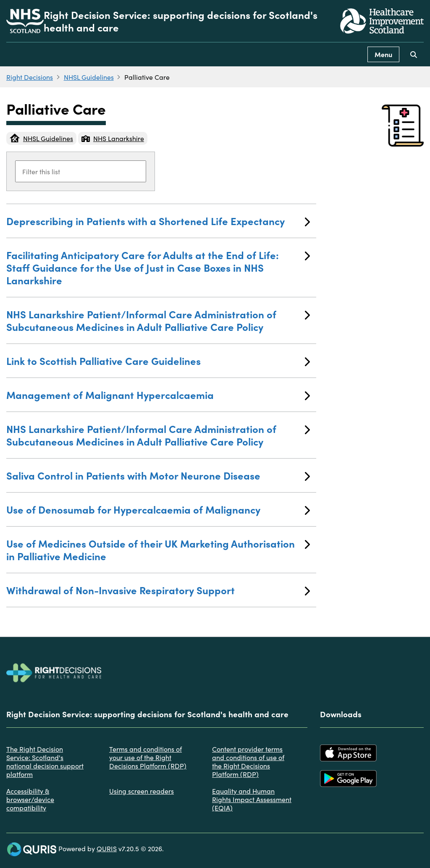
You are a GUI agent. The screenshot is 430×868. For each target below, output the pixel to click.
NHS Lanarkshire (113, 138)
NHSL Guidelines (89, 77)
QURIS (107, 848)
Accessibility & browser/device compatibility (30, 799)
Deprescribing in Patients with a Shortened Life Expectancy (158, 221)
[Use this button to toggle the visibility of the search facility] (414, 54)
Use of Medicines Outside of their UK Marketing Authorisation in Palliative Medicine (158, 549)
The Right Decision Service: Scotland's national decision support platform (45, 761)
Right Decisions (30, 77)
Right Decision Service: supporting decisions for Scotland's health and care (181, 21)
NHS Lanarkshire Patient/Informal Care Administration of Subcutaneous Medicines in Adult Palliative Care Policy (158, 320)
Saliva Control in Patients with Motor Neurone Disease (158, 475)
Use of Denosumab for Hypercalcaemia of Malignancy (158, 509)
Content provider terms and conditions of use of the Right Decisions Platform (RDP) (248, 761)
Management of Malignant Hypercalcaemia (158, 395)
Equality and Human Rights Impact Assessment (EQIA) (252, 799)
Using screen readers (142, 791)
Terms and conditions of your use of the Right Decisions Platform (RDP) (148, 757)
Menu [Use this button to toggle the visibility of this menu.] (383, 54)
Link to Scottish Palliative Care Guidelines (158, 361)
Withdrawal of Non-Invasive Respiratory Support (158, 590)
